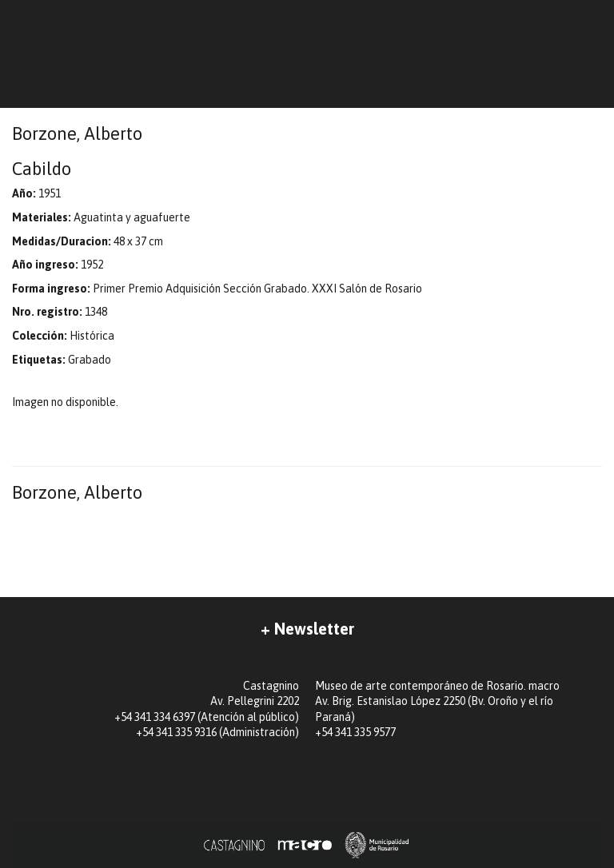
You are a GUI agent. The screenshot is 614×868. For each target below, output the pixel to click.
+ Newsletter (307, 629)
